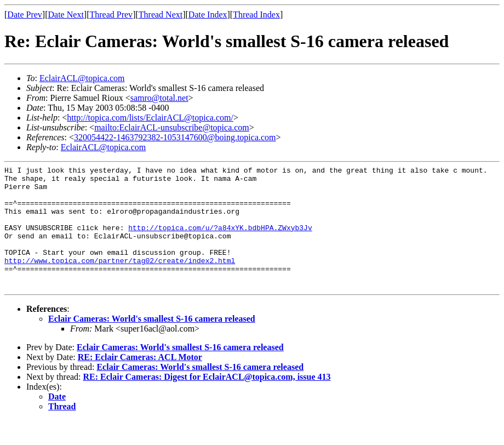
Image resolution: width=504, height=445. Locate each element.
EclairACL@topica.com (82, 78)
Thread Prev (111, 15)
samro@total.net (159, 98)
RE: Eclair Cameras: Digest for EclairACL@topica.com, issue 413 (207, 401)
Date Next (66, 15)
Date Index (208, 15)
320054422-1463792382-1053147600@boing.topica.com (175, 137)
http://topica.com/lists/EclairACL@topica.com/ (150, 118)
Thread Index (256, 15)
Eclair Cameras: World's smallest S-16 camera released (152, 343)
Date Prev (25, 15)
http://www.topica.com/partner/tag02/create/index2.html (120, 280)
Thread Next (161, 15)
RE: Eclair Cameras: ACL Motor (140, 382)
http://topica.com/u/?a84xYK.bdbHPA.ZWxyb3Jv (220, 241)
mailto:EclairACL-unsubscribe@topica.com (172, 127)
